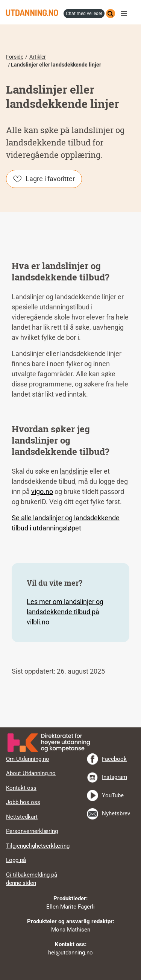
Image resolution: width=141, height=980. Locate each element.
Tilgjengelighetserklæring (38, 846)
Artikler (38, 57)
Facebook (114, 759)
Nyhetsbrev (116, 813)
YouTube (113, 795)
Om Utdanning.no (28, 759)
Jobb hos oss (23, 802)
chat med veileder (84, 14)
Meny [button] (126, 14)
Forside (15, 57)
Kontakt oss (21, 788)
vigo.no (42, 492)
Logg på (16, 860)
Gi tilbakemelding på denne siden (32, 879)
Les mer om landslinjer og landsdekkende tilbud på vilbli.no (65, 612)
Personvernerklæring (32, 831)
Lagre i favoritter (50, 179)
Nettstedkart (22, 817)
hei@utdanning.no (70, 953)
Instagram (114, 777)
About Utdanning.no (31, 773)
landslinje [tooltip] (74, 471)
